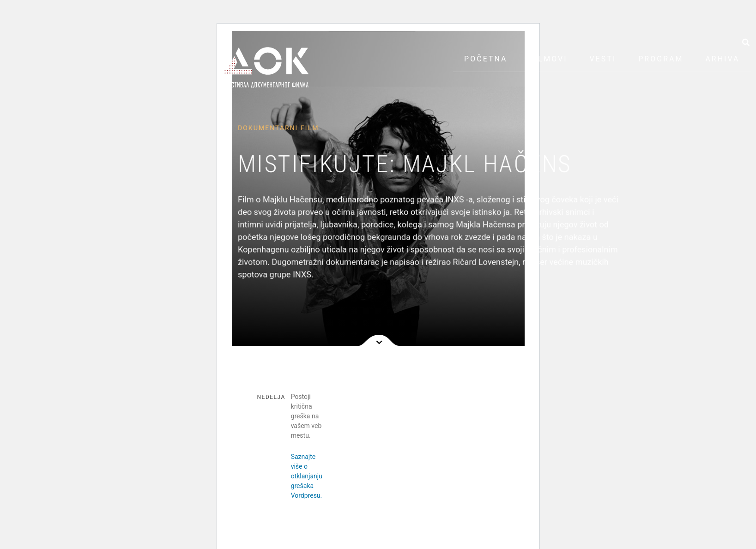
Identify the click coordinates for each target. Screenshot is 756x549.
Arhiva (722, 59)
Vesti (603, 59)
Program (661, 59)
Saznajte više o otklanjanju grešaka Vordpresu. (307, 476)
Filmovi (548, 59)
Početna (486, 59)
